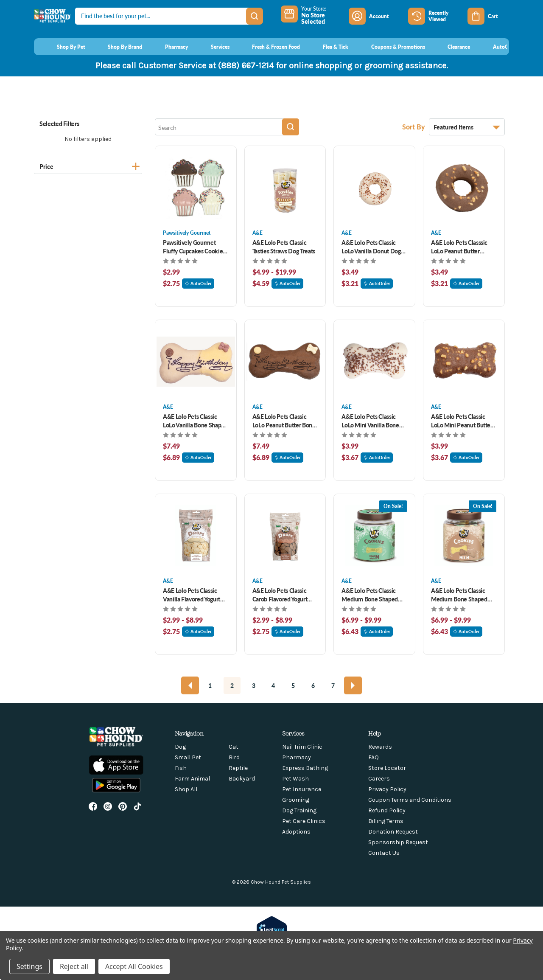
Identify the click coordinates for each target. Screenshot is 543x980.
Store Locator (387, 768)
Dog (180, 747)
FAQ (374, 757)
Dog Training (299, 810)
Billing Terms (386, 821)
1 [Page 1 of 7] (210, 685)
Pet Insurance (302, 789)
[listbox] (467, 127)
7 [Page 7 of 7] (333, 685)
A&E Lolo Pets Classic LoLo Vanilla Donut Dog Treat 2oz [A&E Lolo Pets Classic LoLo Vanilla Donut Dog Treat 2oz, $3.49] (371, 247)
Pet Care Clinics (304, 821)
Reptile (238, 768)
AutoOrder (198, 284)
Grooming (296, 800)
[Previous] (190, 685)
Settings (29, 966)
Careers (379, 779)
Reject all (74, 966)
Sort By (414, 127)
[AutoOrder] (498, 47)
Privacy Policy (387, 789)
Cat (234, 747)
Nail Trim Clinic (302, 747)
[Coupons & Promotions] (390, 47)
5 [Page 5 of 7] (293, 685)
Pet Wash (295, 779)
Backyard (242, 779)
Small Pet (188, 757)
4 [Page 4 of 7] (273, 685)
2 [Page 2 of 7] (232, 685)
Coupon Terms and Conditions (410, 800)
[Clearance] (451, 47)
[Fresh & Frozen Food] (268, 47)
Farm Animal (192, 779)
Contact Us (384, 853)
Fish (181, 768)
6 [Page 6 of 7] (313, 685)
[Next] (353, 685)
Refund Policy (387, 810)
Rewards (380, 747)
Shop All (186, 789)
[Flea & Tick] (327, 47)
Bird (234, 757)
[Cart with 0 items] (488, 16)
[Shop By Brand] (117, 47)
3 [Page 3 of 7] (254, 685)
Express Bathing (305, 768)
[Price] (88, 165)
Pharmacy (297, 757)
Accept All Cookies (134, 966)
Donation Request (393, 832)
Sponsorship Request (398, 842)
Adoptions (296, 832)
